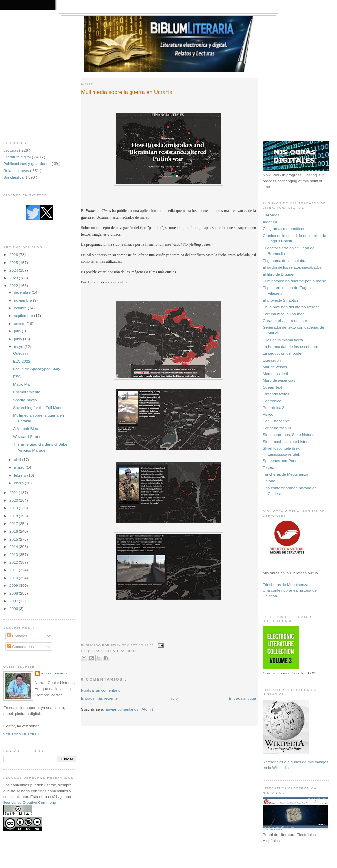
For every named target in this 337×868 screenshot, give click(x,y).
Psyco (268, 414)
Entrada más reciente (99, 698)
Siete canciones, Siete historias (289, 434)
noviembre (23, 300)
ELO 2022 (22, 361)
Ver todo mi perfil (22, 734)
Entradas (17, 636)
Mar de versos (275, 367)
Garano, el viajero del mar (285, 320)
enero (19, 483)
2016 (14, 531)
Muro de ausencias (279, 380)
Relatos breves (17, 171)
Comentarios (20, 647)
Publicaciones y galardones (27, 164)
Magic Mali (22, 384)
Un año (269, 481)
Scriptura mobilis (277, 428)
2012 (14, 562)
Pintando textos (276, 394)
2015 (14, 539)
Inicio (173, 698)
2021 (14, 492)
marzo (20, 467)
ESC (17, 377)
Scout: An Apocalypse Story (37, 369)
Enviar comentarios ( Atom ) (129, 709)
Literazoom (272, 360)
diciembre (23, 292)
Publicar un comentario (101, 690)
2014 (14, 547)
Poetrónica (272, 401)
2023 (14, 278)
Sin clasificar (15, 177)
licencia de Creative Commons (30, 802)
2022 (14, 286)
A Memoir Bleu (25, 429)
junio (19, 339)
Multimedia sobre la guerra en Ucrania (127, 92)
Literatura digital (18, 157)
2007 (14, 601)
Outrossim (22, 353)
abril (18, 460)
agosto (20, 323)
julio (18, 331)
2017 (14, 523)
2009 (14, 585)
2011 (14, 570)
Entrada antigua (242, 698)
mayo (19, 347)
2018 (14, 516)
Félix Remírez (55, 673)
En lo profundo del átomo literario (291, 307)
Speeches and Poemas (283, 461)
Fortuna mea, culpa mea (284, 314)
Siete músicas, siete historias (288, 441)
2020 (14, 500)
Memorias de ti (275, 374)
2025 (14, 262)
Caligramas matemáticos (284, 228)
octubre (21, 308)
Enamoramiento (27, 392)
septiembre (24, 315)
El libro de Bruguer (279, 274)
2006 (14, 608)
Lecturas (11, 150)
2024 (14, 270)
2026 (14, 255)
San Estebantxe (276, 421)
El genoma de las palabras (285, 260)
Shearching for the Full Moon (38, 407)
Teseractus (272, 468)
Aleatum (270, 222)
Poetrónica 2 (274, 407)
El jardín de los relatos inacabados (292, 267)
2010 (14, 578)
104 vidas (271, 215)
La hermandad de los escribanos (291, 347)
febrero (20, 475)
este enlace (119, 282)
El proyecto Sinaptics (281, 300)
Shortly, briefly (25, 400)
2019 (14, 508)
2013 (14, 555)
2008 (14, 593)
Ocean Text (272, 387)
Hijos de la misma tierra (283, 340)
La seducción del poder (283, 353)
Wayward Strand (27, 436)
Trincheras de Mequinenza (285, 474)
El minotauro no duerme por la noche (294, 281)
